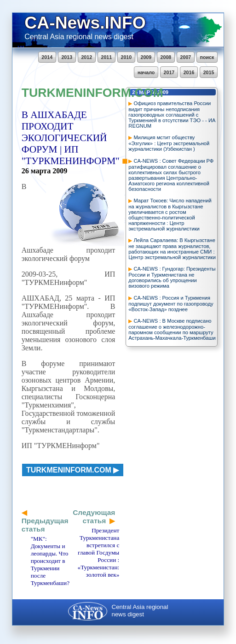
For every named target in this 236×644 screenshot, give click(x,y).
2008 (166, 57)
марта (41, 171)
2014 (47, 57)
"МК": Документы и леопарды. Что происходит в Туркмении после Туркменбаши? (50, 561)
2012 (86, 57)
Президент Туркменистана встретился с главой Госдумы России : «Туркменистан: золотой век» (99, 552)
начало (146, 72)
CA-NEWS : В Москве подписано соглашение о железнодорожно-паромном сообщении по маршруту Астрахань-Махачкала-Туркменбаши (172, 329)
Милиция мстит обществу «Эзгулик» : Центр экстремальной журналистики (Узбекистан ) (169, 143)
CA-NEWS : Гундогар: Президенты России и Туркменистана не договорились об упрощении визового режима (172, 277)
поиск (207, 57)
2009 (146, 57)
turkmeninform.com (69, 470)
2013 (67, 57)
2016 (189, 72)
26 (25, 171)
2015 (209, 72)
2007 (186, 57)
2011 (106, 57)
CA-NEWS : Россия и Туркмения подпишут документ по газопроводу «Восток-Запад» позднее (171, 304)
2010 (126, 57)
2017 (169, 72)
